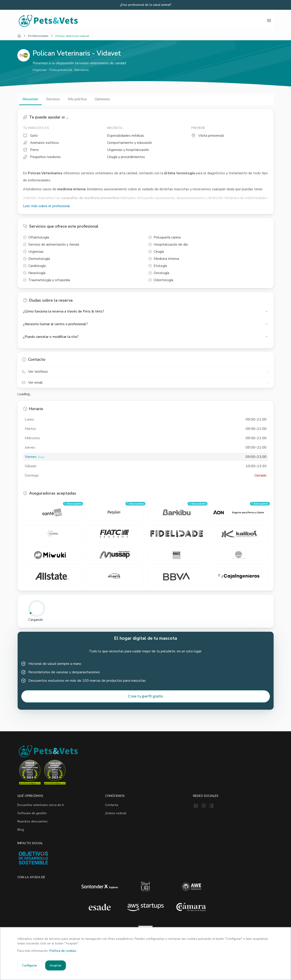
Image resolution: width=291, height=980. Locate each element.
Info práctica (77, 99)
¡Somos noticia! (116, 813)
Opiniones (102, 99)
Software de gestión (32, 813)
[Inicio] (19, 36)
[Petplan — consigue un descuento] (114, 513)
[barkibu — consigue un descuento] (177, 513)
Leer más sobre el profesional (46, 206)
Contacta (112, 805)
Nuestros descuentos (33, 822)
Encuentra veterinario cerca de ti (41, 805)
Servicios (53, 99)
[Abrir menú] (269, 20)
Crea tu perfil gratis (145, 696)
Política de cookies (63, 951)
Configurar (30, 965)
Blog (21, 830)
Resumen (30, 99)
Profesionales (38, 36)
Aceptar (56, 965)
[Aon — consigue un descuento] (239, 513)
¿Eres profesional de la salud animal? (146, 5)
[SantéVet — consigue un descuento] (52, 513)
